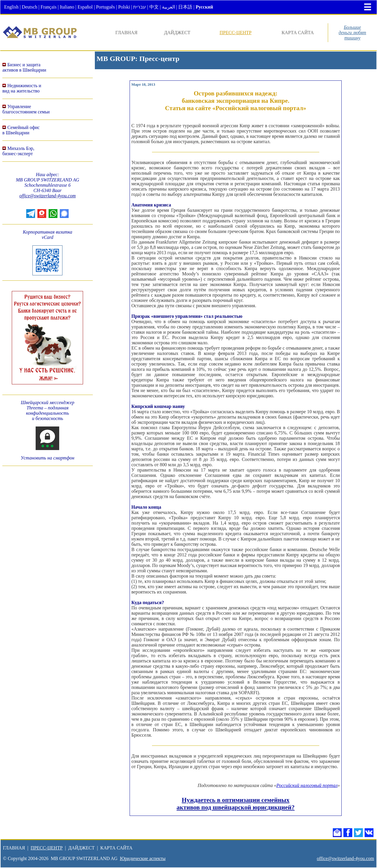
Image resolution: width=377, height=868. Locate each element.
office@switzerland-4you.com (48, 196)
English (11, 7)
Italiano (67, 7)
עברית (139, 7)
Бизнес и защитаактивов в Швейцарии (24, 67)
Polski (124, 7)
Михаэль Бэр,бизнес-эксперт (18, 151)
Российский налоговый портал (307, 785)
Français (49, 7)
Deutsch (29, 7)
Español (85, 7)
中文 (154, 7)
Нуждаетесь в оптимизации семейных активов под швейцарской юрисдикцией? (236, 804)
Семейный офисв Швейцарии (21, 130)
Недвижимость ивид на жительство (22, 88)
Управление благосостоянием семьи (26, 109)
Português (105, 7)
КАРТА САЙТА (298, 33)
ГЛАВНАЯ (127, 33)
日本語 (185, 7)
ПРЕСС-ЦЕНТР (235, 33)
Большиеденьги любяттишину (353, 33)
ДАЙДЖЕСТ (177, 33)
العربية (168, 7)
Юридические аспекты (143, 858)
